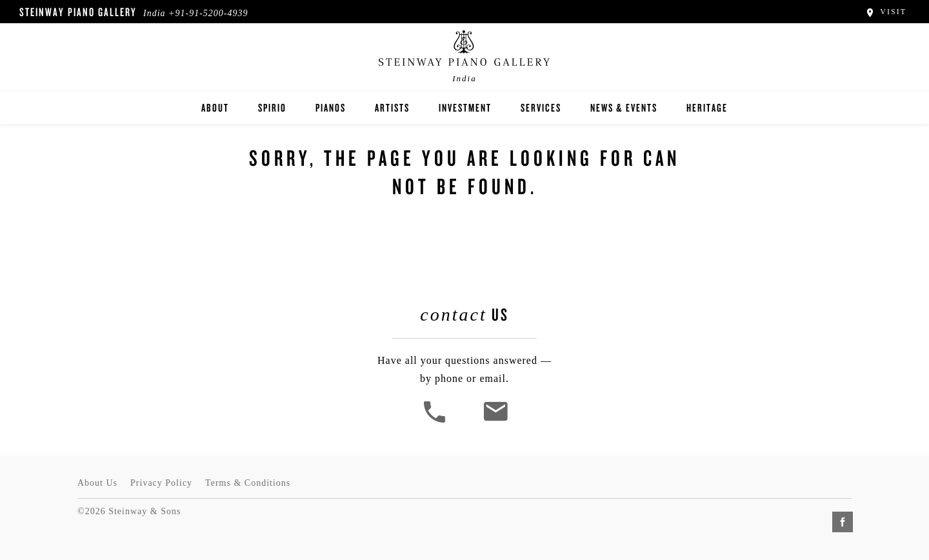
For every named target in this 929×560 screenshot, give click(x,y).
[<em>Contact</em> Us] (495, 421)
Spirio (272, 107)
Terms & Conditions (248, 483)
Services (541, 107)
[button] (436, 421)
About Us (97, 483)
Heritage (707, 107)
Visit (885, 12)
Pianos (331, 107)
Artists (392, 107)
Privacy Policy (161, 483)
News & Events (624, 107)
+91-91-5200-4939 (208, 13)
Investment (465, 107)
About (215, 107)
